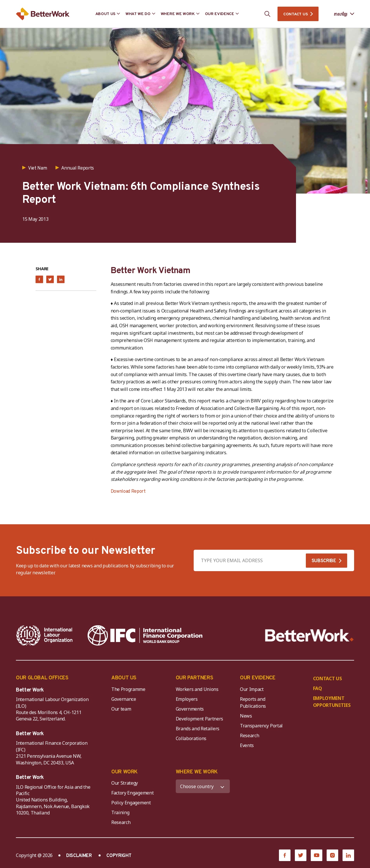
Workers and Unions (197, 689)
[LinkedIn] (348, 855)
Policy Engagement (132, 803)
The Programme (128, 689)
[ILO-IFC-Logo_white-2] (45, 635)
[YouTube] (317, 855)
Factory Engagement (132, 793)
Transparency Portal (261, 726)
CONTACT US (295, 14)
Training (120, 812)
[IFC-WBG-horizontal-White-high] (145, 635)
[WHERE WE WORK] (203, 786)
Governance (124, 699)
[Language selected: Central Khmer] (340, 14)
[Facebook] (285, 855)
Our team (121, 709)
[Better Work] (309, 636)
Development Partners (200, 719)
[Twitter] (301, 855)
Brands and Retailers (198, 729)
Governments (190, 709)
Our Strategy (125, 783)
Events (247, 745)
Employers (187, 699)
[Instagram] (332, 855)
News (246, 716)
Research (249, 735)
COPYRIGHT (119, 856)
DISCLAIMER (79, 856)
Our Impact (252, 689)
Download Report (128, 492)
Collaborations (191, 738)
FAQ (318, 688)
